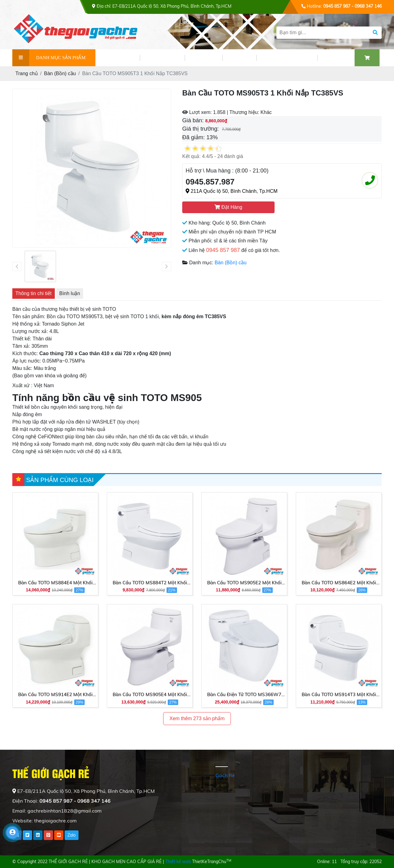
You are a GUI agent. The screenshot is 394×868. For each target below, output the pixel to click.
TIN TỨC (203, 58)
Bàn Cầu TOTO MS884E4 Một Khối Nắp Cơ (55, 583)
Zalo (72, 835)
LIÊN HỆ (336, 58)
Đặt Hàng (228, 207)
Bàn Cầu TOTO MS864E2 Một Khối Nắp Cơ (339, 583)
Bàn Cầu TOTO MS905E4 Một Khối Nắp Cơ (150, 695)
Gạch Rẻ (225, 775)
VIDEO (239, 58)
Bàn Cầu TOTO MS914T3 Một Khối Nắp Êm (339, 695)
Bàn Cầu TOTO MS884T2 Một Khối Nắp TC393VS (150, 583)
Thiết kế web (178, 862)
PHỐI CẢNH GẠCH (287, 58)
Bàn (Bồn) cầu (230, 263)
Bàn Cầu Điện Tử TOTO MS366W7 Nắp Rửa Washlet (244, 695)
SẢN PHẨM (162, 58)
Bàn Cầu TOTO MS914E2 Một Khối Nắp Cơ (55, 695)
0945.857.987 (210, 182)
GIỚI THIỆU (118, 58)
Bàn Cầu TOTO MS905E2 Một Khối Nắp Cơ (244, 583)
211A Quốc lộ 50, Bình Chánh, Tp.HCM (232, 191)
